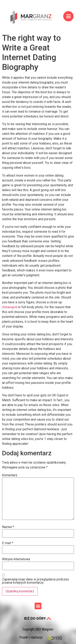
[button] (38, 606)
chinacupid (10, 307)
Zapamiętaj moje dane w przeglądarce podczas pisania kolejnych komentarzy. (35, 581)
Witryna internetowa (16, 559)
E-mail (8, 543)
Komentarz (10, 475)
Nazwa (8, 527)
